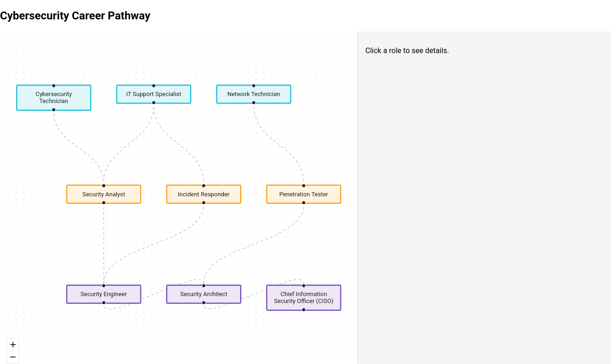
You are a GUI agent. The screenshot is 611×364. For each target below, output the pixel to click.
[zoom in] (13, 345)
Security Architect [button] (204, 294)
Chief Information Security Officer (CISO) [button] (304, 297)
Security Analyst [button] (104, 194)
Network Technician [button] (254, 94)
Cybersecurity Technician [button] (54, 97)
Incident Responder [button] (204, 194)
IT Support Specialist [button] (154, 94)
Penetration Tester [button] (304, 194)
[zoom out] (13, 357)
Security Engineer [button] (104, 294)
